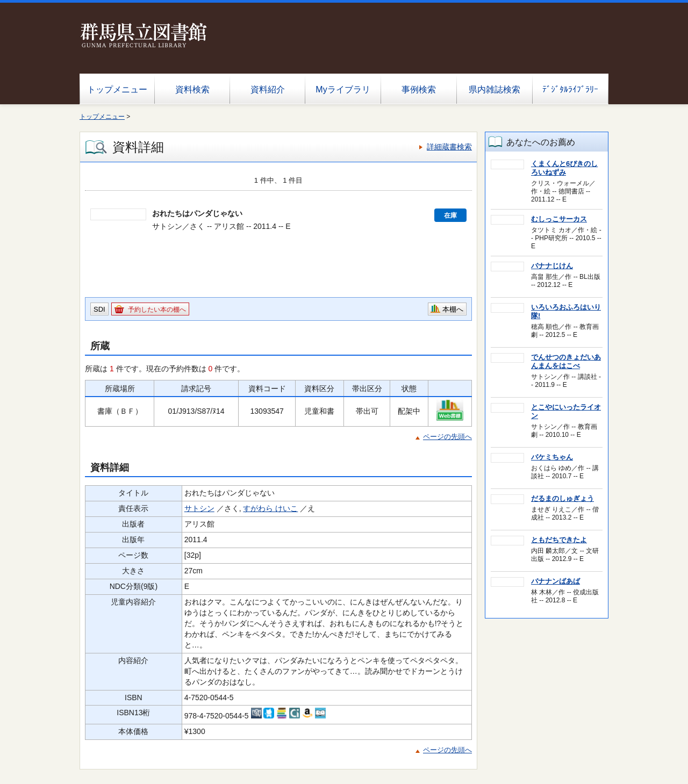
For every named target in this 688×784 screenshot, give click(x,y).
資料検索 (192, 89)
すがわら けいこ (270, 508)
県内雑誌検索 (494, 89)
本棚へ (453, 309)
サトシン (199, 508)
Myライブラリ (343, 89)
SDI (99, 309)
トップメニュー (117, 89)
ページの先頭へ (447, 437)
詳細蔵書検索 (449, 147)
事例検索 (419, 89)
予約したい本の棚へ (157, 310)
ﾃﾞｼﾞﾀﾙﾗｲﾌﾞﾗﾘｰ (570, 89)
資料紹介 (268, 89)
